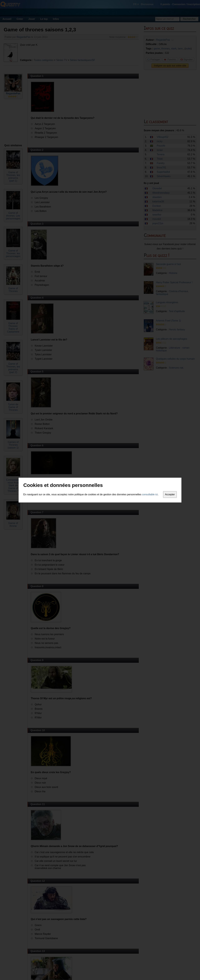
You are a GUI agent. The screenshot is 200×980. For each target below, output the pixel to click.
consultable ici (150, 494)
